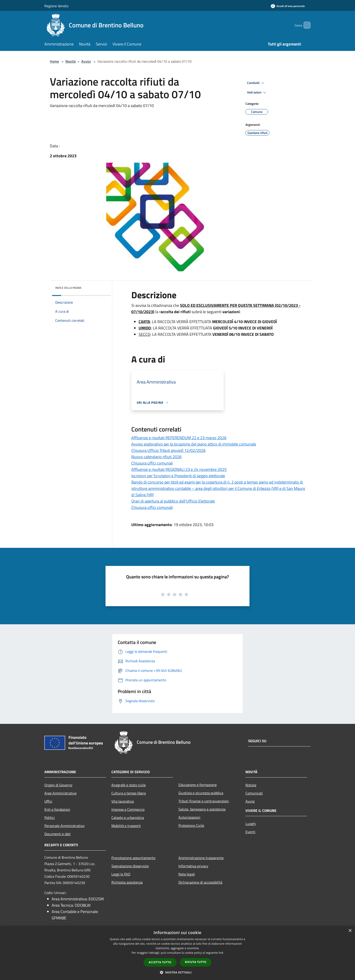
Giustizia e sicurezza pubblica (201, 793)
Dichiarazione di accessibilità (200, 882)
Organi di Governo (58, 785)
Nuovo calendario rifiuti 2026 (156, 457)
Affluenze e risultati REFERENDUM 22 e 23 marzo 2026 (179, 438)
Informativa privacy (193, 866)
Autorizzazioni (189, 817)
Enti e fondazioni (57, 809)
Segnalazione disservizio (130, 866)
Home (54, 61)
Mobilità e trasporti (126, 826)
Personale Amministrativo (64, 826)
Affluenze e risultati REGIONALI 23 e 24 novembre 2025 (179, 469)
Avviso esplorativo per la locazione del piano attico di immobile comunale (194, 444)
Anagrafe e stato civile (129, 785)
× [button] (350, 931)
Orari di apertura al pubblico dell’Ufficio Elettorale (173, 501)
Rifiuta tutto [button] (196, 962)
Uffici (48, 801)
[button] (177, 972)
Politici (50, 818)
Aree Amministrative (60, 793)
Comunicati (254, 793)
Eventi (250, 832)
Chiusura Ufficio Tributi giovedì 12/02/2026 (168, 450)
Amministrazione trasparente (201, 858)
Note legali (187, 874)
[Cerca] (305, 25)
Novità (71, 61)
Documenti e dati (58, 834)
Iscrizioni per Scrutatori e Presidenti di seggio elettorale (178, 476)
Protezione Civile (191, 825)
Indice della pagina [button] (68, 288)
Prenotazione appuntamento (133, 858)
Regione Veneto (56, 6)
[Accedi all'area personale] (288, 6)
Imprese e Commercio (128, 809)
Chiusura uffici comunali (152, 463)
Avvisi (86, 61)
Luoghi (251, 824)
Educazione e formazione (198, 785)
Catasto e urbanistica (128, 818)
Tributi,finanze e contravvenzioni (204, 801)
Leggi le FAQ (121, 874)
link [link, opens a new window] (221, 953)
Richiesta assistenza (127, 882)
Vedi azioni (257, 93)
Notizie (251, 785)
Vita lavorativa (123, 801)
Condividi (256, 83)
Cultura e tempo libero (129, 793)
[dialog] (177, 953)
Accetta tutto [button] (160, 962)
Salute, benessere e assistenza (202, 809)
